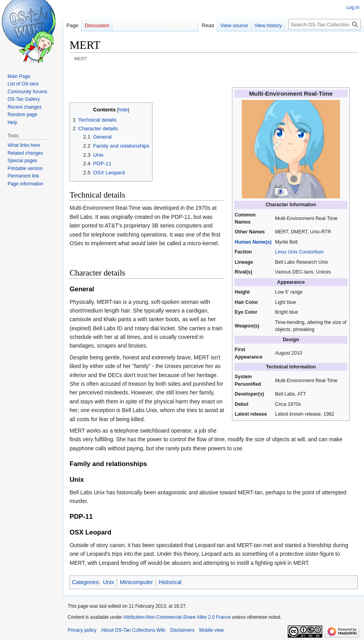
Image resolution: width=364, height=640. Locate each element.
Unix (108, 582)
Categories (85, 582)
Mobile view (212, 630)
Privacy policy (82, 630)
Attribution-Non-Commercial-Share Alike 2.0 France (177, 617)
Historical (170, 582)
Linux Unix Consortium (300, 252)
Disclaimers (182, 630)
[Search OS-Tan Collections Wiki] (324, 24)
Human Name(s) (253, 242)
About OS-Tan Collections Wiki (133, 630)
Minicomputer (136, 582)
